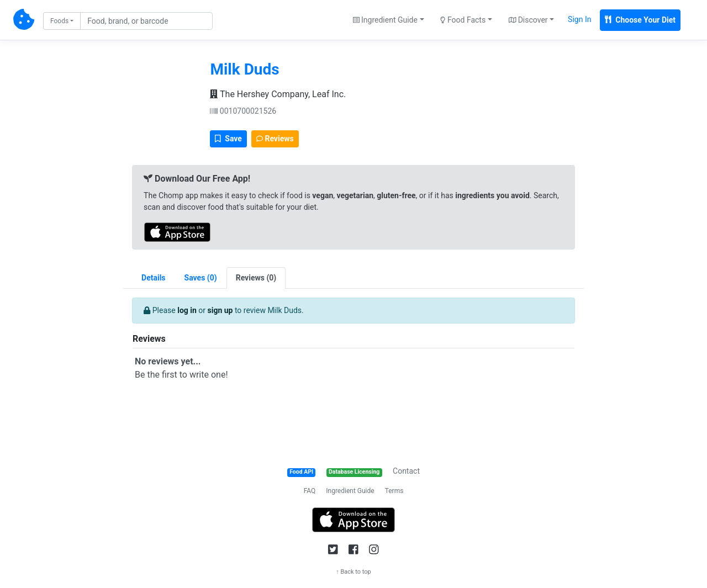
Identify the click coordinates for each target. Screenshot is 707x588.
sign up (220, 310)
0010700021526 (243, 111)
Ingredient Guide (350, 491)
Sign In (579, 19)
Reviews (275, 139)
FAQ (310, 491)
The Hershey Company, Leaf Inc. (278, 94)
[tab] (201, 278)
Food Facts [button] (463, 20)
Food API (301, 472)
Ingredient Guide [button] (385, 20)
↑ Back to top (353, 572)
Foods (59, 21)
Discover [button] (528, 20)
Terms (394, 491)
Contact (406, 471)
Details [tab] (154, 278)
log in (187, 310)
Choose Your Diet (640, 20)
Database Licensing (354, 472)
